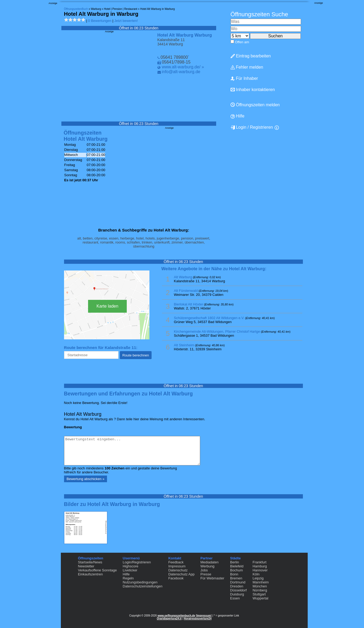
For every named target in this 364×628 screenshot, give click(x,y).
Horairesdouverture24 (198, 619)
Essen (235, 598)
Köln (256, 574)
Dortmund (238, 582)
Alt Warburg (183, 277)
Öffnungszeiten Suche (259, 14)
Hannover (260, 570)
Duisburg (237, 594)
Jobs (204, 570)
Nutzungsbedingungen (140, 582)
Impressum (177, 566)
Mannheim (261, 582)
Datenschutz (178, 570)
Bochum (236, 570)
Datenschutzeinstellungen (143, 586)
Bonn (234, 574)
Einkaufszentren (90, 574)
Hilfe (238, 116)
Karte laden (108, 306)
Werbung (207, 566)
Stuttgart (259, 594)
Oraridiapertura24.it (169, 619)
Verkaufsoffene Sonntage (97, 570)
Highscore (131, 566)
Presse (206, 574)
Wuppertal (260, 598)
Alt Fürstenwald (186, 291)
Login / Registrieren (252, 127)
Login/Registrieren (137, 562)
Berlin (234, 562)
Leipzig (258, 578)
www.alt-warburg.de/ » (183, 67)
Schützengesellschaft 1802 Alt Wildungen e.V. (209, 318)
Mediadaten (209, 562)
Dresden (237, 586)
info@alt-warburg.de (181, 72)
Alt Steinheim (184, 345)
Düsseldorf (238, 590)
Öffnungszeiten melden (255, 105)
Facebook (176, 578)
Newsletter (86, 566)
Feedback (176, 562)
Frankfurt (259, 562)
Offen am (242, 42)
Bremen (236, 578)
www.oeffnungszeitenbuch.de (176, 616)
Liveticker (130, 570)
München (260, 586)
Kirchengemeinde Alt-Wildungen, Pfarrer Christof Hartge (217, 331)
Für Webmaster (212, 578)
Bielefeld (237, 566)
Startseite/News (90, 562)
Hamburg (260, 566)
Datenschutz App (181, 574)
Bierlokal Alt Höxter (189, 304)
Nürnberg (260, 590)
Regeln (128, 578)
